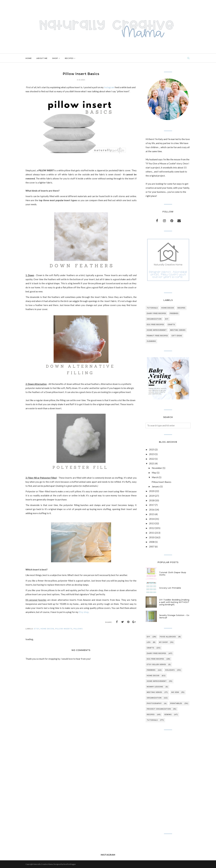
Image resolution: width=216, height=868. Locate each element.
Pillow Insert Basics (161, 482)
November (157, 468)
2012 (152, 528)
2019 (152, 496)
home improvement (157, 330)
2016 (152, 510)
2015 (152, 514)
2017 (152, 505)
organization (154, 319)
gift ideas (177, 336)
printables (176, 703)
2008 (152, 542)
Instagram (109, 87)
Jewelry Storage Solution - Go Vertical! (174, 616)
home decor (47, 629)
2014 (152, 519)
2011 (152, 533)
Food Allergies (168, 637)
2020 (152, 491)
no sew (175, 692)
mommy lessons (155, 687)
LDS (149, 642)
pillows (78, 629)
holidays (170, 670)
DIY (167, 319)
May (154, 473)
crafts (171, 325)
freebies (174, 313)
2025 (152, 449)
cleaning (151, 341)
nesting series (178, 330)
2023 (152, 454)
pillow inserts (64, 629)
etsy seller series (156, 665)
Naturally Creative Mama (43, 864)
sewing (168, 715)
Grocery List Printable (170, 588)
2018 (152, 500)
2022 (152, 459)
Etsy (37, 629)
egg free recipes (155, 325)
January (156, 486)
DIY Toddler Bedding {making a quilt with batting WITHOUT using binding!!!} (174, 602)
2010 (152, 537)
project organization (159, 709)
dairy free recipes (156, 313)
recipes (181, 308)
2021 (152, 463)
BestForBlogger (70, 864)
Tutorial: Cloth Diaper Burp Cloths (173, 574)
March (155, 477)
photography (154, 703)
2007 (152, 547)
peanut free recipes (157, 336)
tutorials (152, 308)
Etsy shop (83, 612)
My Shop (163, 642)
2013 (152, 523)
